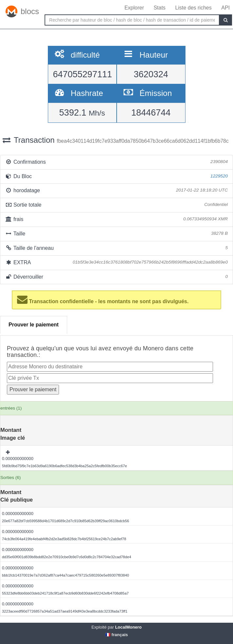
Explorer (134, 8)
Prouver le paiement (34, 325)
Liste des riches (194, 8)
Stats (160, 8)
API (225, 8)
